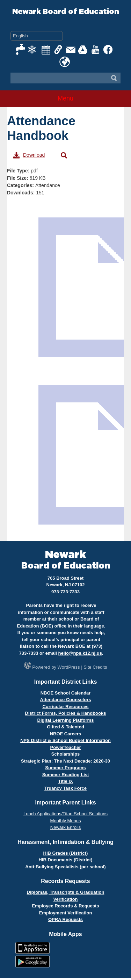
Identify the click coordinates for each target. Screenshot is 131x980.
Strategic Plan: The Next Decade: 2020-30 (65, 761)
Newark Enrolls (65, 827)
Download (29, 155)
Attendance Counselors (66, 700)
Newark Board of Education (66, 12)
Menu (65, 98)
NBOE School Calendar (66, 693)
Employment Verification (66, 913)
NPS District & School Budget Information (65, 740)
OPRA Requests (65, 919)
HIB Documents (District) (66, 860)
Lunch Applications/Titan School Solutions (65, 814)
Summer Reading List (66, 775)
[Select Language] (37, 36)
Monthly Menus (65, 821)
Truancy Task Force (65, 788)
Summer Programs (65, 768)
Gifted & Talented (65, 727)
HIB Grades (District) (66, 853)
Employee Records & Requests (65, 906)
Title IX (65, 781)
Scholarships (66, 754)
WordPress (69, 667)
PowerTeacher (66, 747)
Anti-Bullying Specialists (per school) (65, 867)
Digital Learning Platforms (66, 720)
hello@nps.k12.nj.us (80, 653)
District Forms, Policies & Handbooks (66, 713)
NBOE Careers (66, 734)
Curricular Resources (65, 707)
